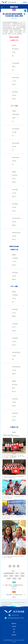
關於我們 (14, 624)
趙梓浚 (9, 579)
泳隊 (14, 632)
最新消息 (10, 603)
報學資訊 (14, 635)
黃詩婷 (22, 573)
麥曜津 (17, 576)
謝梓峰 (15, 579)
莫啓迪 (22, 576)
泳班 (14, 629)
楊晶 (20, 579)
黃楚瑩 (11, 576)
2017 (17, 573)
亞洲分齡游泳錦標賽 (9, 573)
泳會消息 (6, 603)
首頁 (2, 603)
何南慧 (6, 576)
